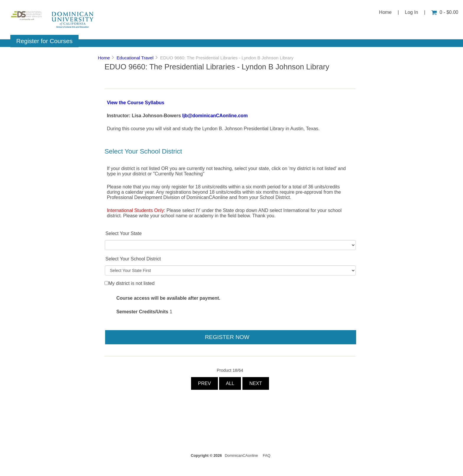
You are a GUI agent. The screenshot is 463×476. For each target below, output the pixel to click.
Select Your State (124, 233)
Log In (411, 12)
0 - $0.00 (445, 12)
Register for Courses (44, 41)
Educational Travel (135, 58)
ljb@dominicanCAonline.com (215, 116)
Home (385, 12)
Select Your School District (133, 259)
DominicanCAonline (241, 455)
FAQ (267, 455)
